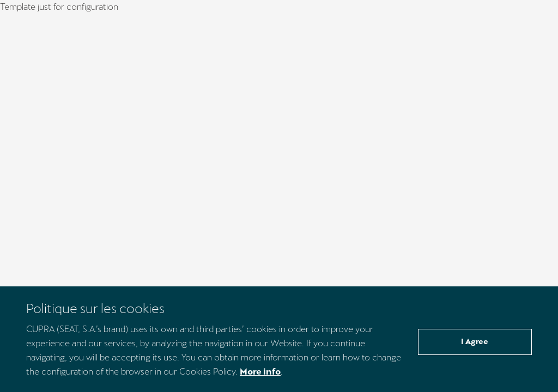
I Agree (475, 341)
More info (260, 372)
